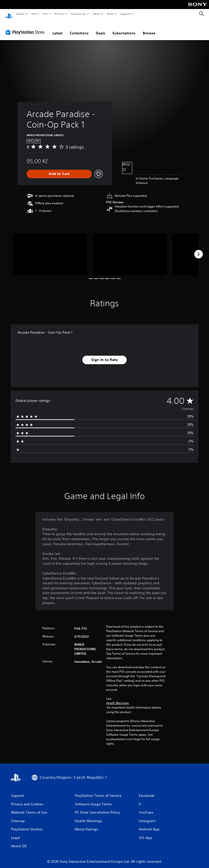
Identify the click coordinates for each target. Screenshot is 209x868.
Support (125, 14)
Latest (57, 28)
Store (110, 14)
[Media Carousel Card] (50, 249)
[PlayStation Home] (9, 14)
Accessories (78, 14)
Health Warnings (118, 698)
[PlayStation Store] (26, 27)
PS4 (45, 14)
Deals (100, 28)
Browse (149, 28)
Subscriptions (124, 28)
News (96, 14)
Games (20, 14)
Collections (79, 28)
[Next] (198, 249)
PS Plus (59, 14)
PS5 (34, 14)
